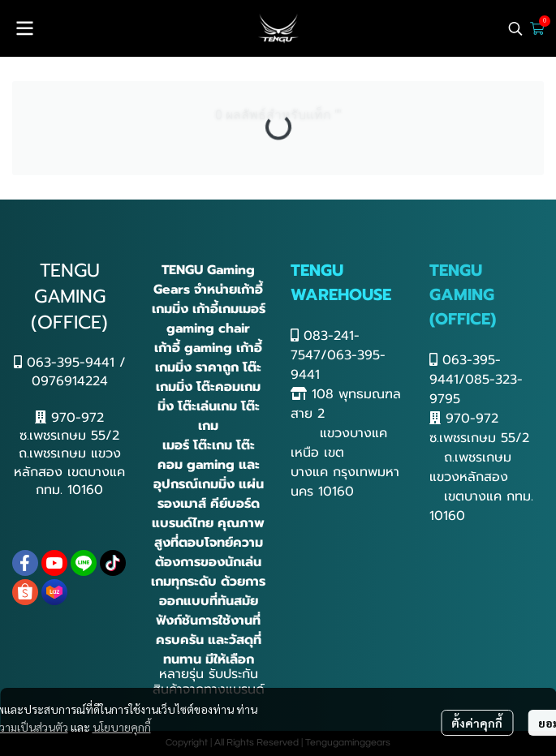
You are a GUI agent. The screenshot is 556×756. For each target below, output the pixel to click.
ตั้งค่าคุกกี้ (477, 723)
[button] (515, 28)
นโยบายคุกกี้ (122, 727)
